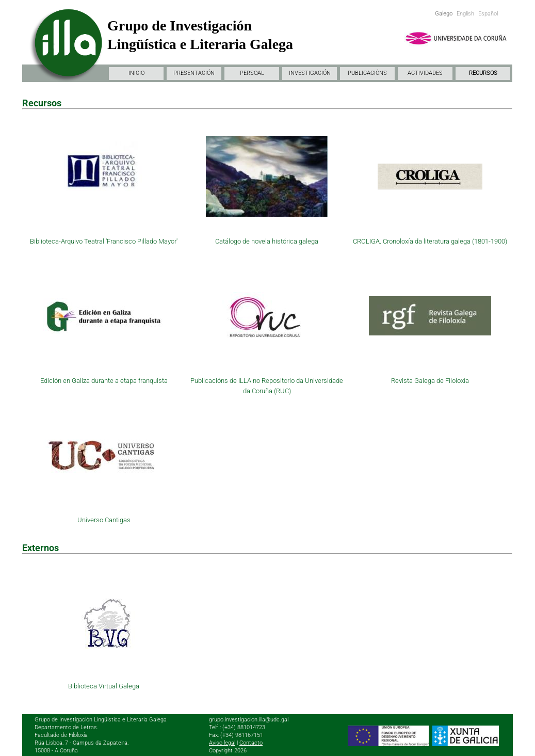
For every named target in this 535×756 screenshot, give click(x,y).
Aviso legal (222, 743)
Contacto (251, 743)
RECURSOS (483, 73)
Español (488, 14)
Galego (444, 14)
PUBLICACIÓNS (367, 73)
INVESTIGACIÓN (310, 73)
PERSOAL (252, 73)
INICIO (136, 73)
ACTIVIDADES (425, 73)
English (465, 14)
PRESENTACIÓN (194, 73)
